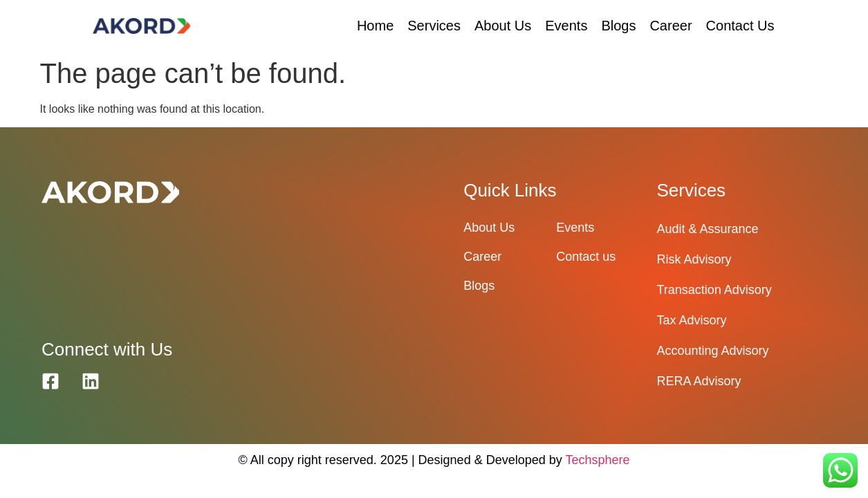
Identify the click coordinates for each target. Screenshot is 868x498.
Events (566, 26)
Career (671, 26)
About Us (503, 26)
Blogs (618, 26)
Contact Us (740, 26)
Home (375, 26)
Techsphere (597, 460)
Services (434, 26)
